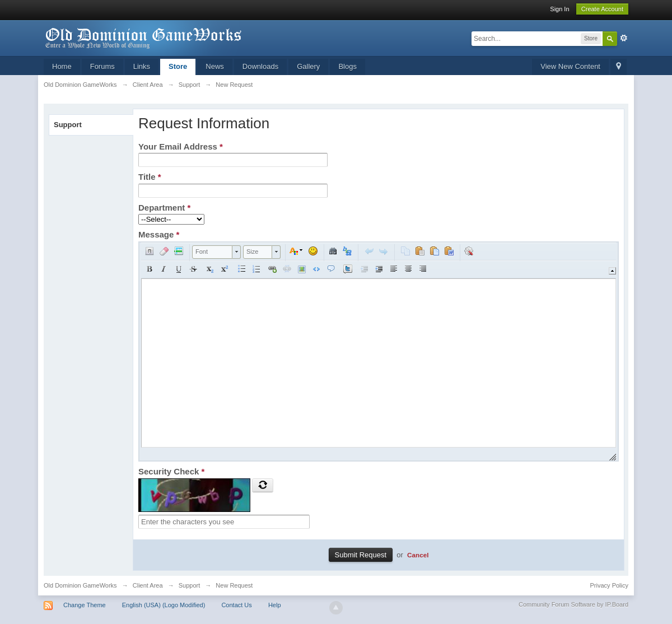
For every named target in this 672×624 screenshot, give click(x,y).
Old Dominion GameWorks (80, 585)
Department (164, 208)
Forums (102, 66)
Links (142, 66)
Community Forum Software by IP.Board (573, 604)
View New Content (570, 66)
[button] (150, 251)
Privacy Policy (609, 585)
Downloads (260, 66)
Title (150, 177)
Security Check (171, 471)
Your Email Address (181, 146)
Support (68, 125)
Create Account (602, 9)
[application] (379, 351)
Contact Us (236, 605)
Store (178, 66)
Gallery (308, 66)
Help (275, 605)
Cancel (418, 555)
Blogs (347, 66)
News (215, 66)
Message (159, 234)
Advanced (624, 38)
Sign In (559, 9)
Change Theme (85, 605)
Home (62, 66)
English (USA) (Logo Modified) (164, 605)
